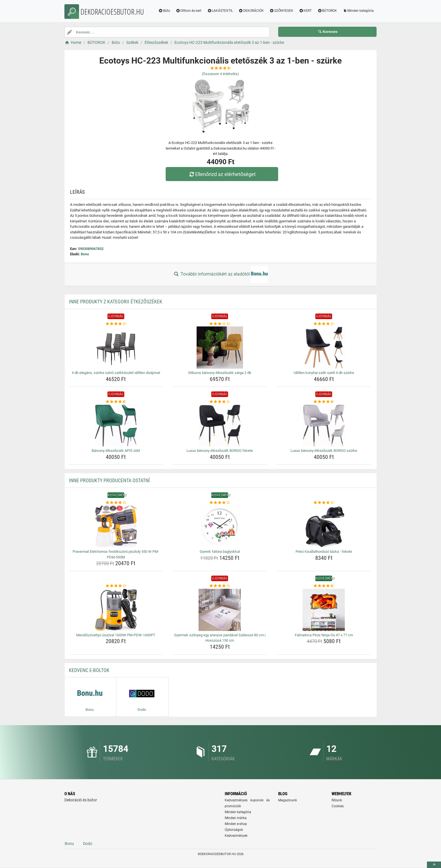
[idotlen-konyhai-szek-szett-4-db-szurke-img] (324, 348)
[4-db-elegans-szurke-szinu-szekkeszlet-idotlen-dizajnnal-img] (116, 348)
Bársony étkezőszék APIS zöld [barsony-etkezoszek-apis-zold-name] (116, 451)
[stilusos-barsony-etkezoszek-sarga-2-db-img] (220, 348)
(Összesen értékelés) (220, 74)
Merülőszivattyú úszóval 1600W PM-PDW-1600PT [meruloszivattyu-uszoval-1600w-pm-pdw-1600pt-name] (116, 635)
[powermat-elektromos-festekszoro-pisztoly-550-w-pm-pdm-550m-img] (116, 526)
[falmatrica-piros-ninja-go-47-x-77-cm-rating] (324, 586)
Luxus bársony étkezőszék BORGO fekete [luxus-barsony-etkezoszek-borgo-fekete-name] (220, 451)
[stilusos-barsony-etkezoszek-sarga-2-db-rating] (220, 324)
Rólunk (337, 800)
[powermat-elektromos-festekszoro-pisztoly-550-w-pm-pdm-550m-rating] (116, 503)
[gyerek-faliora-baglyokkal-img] (220, 526)
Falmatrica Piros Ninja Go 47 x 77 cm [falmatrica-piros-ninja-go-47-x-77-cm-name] (324, 635)
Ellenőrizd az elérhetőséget (222, 174)
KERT (305, 11)
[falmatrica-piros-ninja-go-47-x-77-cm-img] (324, 610)
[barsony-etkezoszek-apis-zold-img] (116, 425)
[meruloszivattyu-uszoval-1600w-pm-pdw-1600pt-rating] (116, 586)
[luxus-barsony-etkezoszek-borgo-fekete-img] (220, 425)
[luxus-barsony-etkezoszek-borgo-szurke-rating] (324, 402)
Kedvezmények (236, 836)
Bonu (85, 254)
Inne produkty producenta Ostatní (109, 480)
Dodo (88, 844)
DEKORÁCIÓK (251, 11)
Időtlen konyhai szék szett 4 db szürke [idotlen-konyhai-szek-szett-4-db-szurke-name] (324, 373)
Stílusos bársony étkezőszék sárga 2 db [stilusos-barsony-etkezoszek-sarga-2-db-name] (220, 373)
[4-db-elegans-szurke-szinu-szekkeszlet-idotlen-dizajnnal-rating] (116, 324)
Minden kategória (358, 11)
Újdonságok (234, 830)
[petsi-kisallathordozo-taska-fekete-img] (324, 526)
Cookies (338, 806)
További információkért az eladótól (220, 274)
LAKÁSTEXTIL (220, 11)
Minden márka (236, 818)
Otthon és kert (189, 11)
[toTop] (434, 865)
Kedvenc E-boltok (89, 670)
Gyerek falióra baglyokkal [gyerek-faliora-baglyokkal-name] (220, 552)
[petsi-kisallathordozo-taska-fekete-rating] (324, 503)
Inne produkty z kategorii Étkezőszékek (116, 302)
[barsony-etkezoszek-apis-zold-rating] (116, 402)
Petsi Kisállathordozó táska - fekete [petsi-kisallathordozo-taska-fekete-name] (324, 552)
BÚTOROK (327, 11)
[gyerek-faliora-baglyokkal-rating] (220, 503)
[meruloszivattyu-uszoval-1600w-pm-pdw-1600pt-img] (116, 610)
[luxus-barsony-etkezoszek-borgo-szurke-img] (324, 425)
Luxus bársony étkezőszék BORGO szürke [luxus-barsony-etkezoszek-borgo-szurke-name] (324, 451)
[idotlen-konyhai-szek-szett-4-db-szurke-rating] (324, 324)
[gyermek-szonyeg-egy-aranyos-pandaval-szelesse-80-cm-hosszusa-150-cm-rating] (220, 586)
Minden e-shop (236, 824)
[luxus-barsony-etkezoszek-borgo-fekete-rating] (220, 402)
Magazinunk (288, 800)
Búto (164, 11)
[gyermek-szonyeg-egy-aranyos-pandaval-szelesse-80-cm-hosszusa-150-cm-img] (220, 610)
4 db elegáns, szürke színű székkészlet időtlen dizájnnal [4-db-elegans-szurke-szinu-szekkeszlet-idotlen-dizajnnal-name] (116, 373)
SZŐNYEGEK (281, 11)
